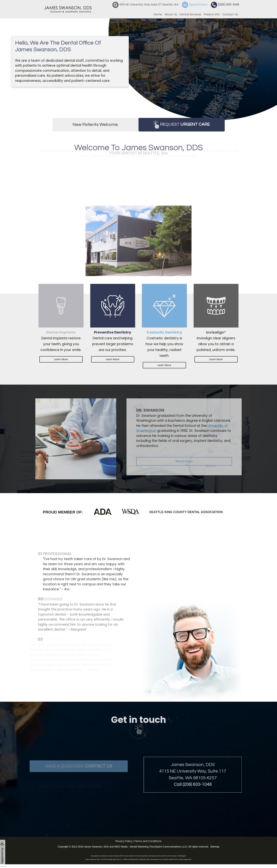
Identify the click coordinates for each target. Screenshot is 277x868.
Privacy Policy (124, 841)
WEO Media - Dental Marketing (131, 847)
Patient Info (212, 14)
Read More (198, 461)
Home (158, 14)
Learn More (61, 359)
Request (182, 125)
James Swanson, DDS (96, 847)
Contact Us (230, 14)
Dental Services (190, 14)
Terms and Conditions (148, 841)
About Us (171, 14)
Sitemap (215, 847)
